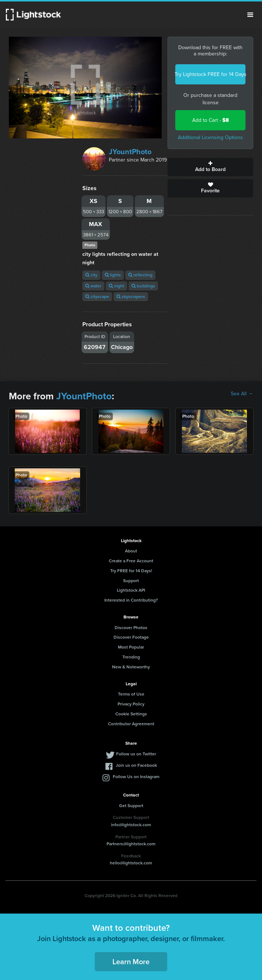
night (116, 286)
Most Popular (131, 647)
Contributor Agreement (131, 724)
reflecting (140, 275)
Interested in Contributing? (131, 600)
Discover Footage (131, 637)
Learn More (131, 962)
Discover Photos (131, 628)
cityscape (97, 297)
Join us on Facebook (136, 765)
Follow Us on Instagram (136, 777)
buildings (143, 286)
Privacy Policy (131, 704)
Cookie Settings (131, 714)
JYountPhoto (130, 152)
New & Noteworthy (131, 667)
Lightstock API (131, 590)
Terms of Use (131, 694)
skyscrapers (131, 297)
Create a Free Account (131, 561)
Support (131, 581)
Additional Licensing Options (210, 137)
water (93, 286)
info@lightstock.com (131, 825)
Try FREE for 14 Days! (131, 571)
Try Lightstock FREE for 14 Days (210, 74)
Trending (131, 657)
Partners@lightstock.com (131, 844)
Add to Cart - (211, 120)
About (131, 551)
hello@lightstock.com (131, 863)
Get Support (131, 806)
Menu (250, 15)
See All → (242, 394)
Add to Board (210, 167)
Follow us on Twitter (136, 754)
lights (113, 275)
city (91, 275)
